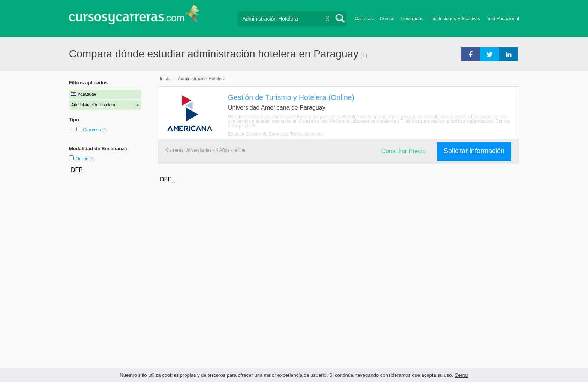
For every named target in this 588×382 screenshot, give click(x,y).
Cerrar (461, 375)
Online (82, 159)
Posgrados (412, 19)
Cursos (387, 19)
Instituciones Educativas (455, 19)
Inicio (165, 79)
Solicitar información (474, 151)
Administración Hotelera (202, 79)
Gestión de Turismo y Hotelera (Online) (291, 97)
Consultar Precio (403, 151)
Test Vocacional (503, 19)
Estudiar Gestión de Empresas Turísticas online (275, 134)
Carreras (364, 19)
